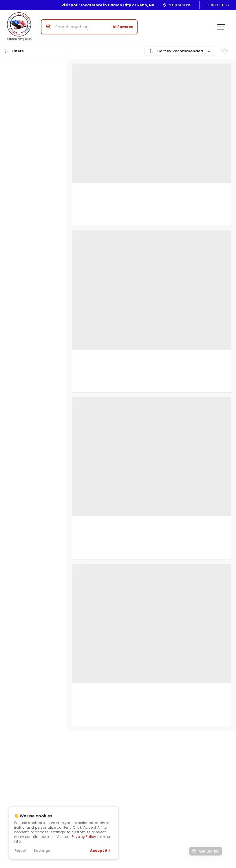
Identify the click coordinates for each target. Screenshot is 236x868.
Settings (42, 851)
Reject (21, 851)
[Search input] (89, 27)
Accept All (100, 851)
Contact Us (218, 5)
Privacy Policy (84, 837)
